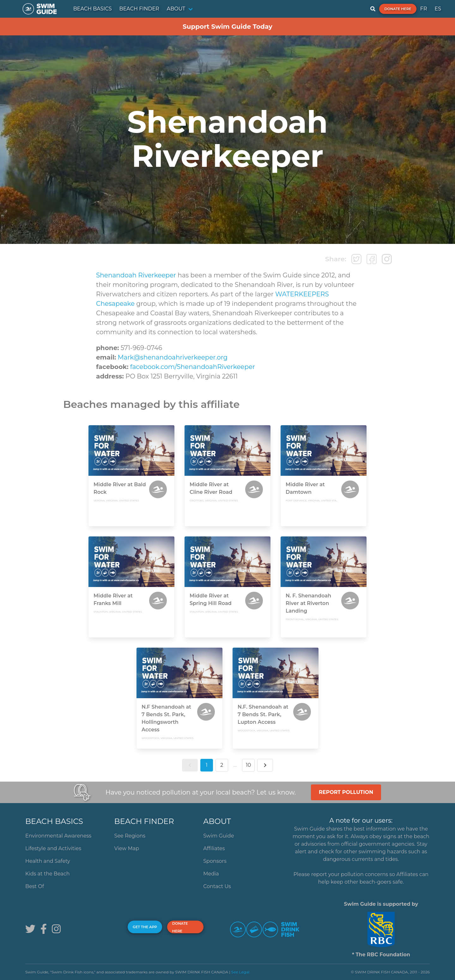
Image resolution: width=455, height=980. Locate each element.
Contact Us (217, 886)
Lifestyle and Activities (53, 848)
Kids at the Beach (47, 874)
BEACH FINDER (139, 9)
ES (438, 9)
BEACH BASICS (93, 9)
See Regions (130, 836)
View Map (127, 848)
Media (211, 874)
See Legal (240, 972)
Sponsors (215, 861)
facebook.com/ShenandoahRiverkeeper (193, 367)
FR (424, 9)
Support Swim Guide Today (227, 27)
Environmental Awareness (58, 836)
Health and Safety (48, 861)
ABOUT (176, 9)
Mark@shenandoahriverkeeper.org (173, 357)
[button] (190, 765)
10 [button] (248, 765)
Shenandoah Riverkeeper (136, 275)
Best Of (35, 886)
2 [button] (222, 765)
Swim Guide (218, 836)
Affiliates (214, 848)
